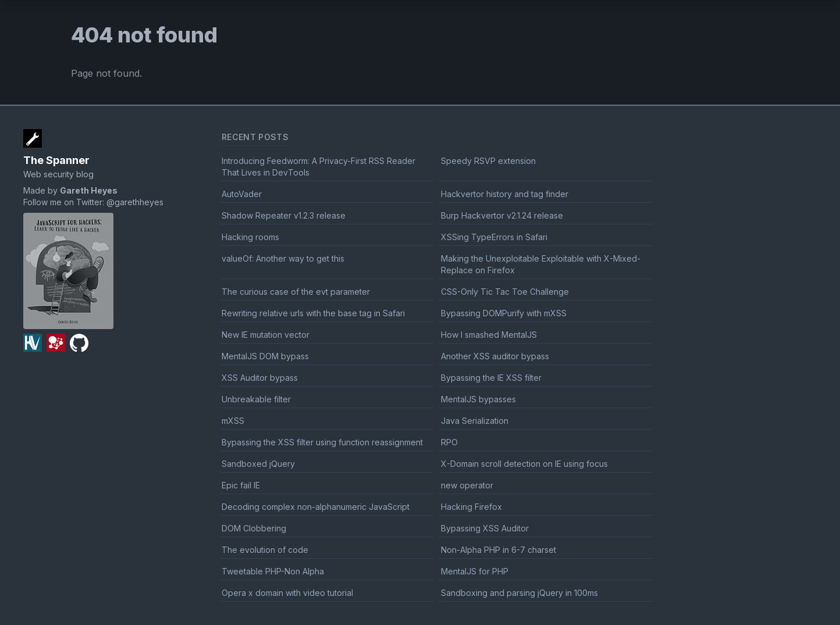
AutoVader (242, 194)
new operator (467, 485)
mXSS (233, 421)
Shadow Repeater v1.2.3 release (284, 215)
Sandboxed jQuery (258, 464)
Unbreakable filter (256, 399)
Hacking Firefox (471, 507)
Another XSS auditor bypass (495, 356)
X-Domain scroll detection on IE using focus (524, 464)
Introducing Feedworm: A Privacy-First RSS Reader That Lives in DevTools (318, 167)
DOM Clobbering (254, 528)
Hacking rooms (250, 237)
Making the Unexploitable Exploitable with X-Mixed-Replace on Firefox (541, 264)
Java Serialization (475, 421)
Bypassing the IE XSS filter (491, 378)
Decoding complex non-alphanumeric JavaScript (316, 507)
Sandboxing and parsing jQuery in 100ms (519, 593)
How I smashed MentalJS (489, 335)
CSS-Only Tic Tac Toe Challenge (505, 292)
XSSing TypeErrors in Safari (494, 237)
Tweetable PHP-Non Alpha (273, 571)
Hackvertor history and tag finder (505, 194)
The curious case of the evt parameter (296, 292)
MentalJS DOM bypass (265, 356)
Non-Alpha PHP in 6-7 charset (499, 550)
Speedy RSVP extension (488, 161)
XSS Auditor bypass (260, 378)
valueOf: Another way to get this (283, 258)
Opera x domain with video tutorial (287, 593)
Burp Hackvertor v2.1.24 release (502, 215)
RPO (449, 442)
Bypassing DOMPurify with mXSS (504, 313)
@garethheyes (135, 202)
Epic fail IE (241, 485)
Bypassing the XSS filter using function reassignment (322, 442)
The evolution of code (265, 550)
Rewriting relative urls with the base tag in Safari (313, 313)
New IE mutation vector (266, 335)
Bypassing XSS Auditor (485, 528)
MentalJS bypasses (478, 399)
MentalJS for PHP (475, 571)
